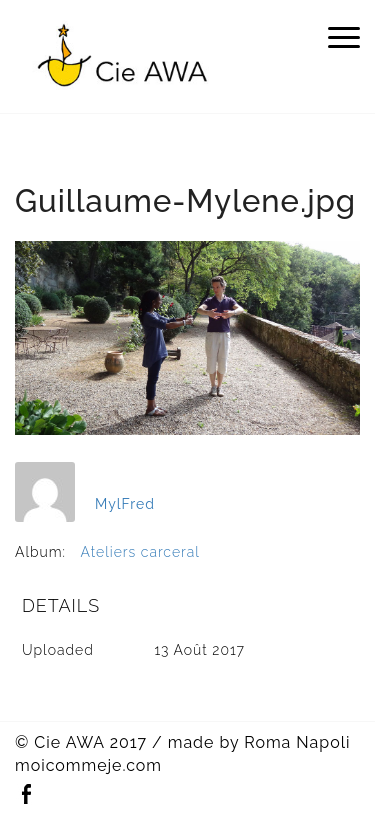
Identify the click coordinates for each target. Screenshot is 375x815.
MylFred (125, 504)
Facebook (26, 794)
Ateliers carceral (140, 552)
